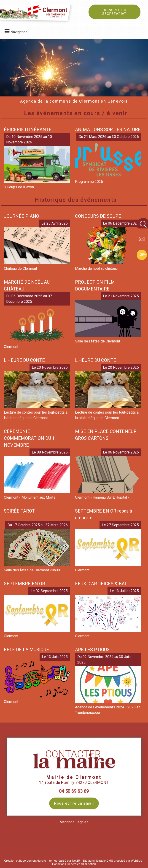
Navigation (19, 32)
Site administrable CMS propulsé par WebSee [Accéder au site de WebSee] (112, 861)
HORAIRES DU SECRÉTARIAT (114, 12)
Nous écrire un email (74, 803)
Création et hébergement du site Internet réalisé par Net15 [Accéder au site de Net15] (42, 861)
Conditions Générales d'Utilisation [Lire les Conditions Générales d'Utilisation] (74, 864)
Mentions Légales (74, 822)
